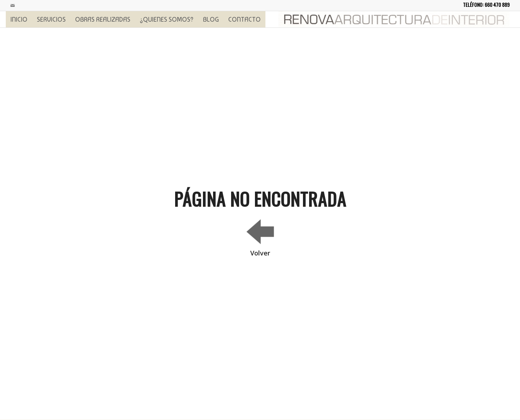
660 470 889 (497, 5)
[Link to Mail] (13, 5)
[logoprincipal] (394, 19)
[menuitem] (19, 19)
